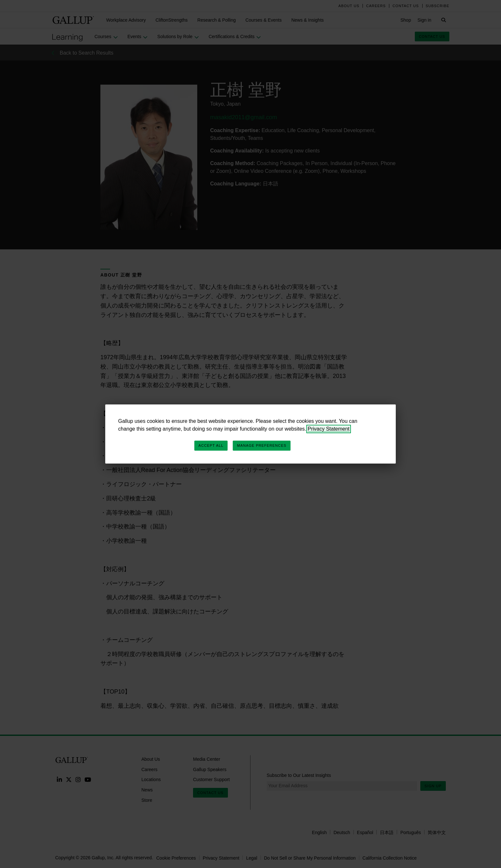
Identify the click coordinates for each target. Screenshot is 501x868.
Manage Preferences (262, 445)
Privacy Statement (329, 429)
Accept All (211, 445)
